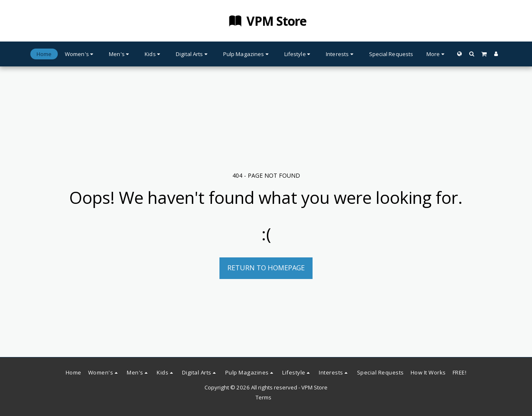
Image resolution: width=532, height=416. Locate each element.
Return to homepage (266, 268)
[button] (472, 54)
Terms (264, 397)
